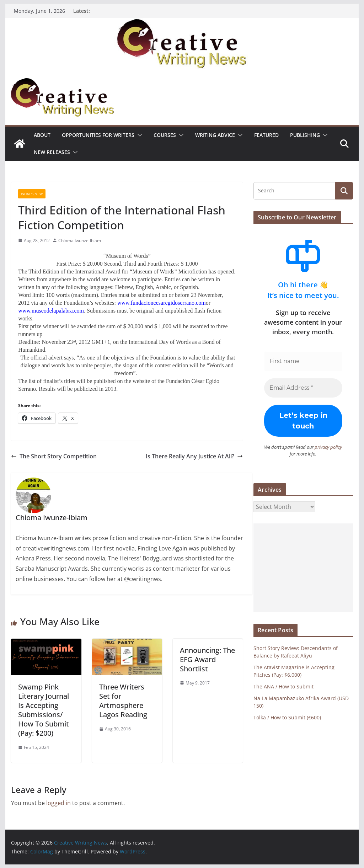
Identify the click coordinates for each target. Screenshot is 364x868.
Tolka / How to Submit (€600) (287, 717)
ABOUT (42, 135)
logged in (58, 803)
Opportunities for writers (98, 135)
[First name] (303, 361)
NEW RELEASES (52, 152)
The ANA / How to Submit (283, 686)
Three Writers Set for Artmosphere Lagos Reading (123, 701)
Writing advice (215, 135)
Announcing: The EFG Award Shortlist (207, 659)
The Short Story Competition (54, 456)
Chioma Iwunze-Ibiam (80, 241)
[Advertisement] (303, 568)
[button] (138, 135)
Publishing (305, 135)
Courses (165, 135)
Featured (266, 135)
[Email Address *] (303, 388)
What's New (32, 194)
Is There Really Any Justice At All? (194, 456)
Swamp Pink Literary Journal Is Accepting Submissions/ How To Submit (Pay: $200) (44, 710)
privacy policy (328, 447)
